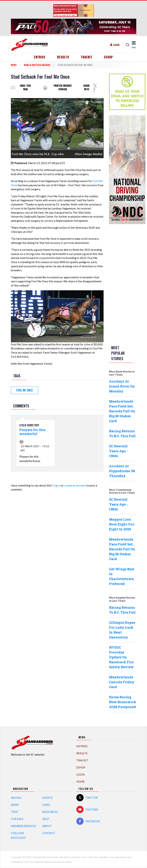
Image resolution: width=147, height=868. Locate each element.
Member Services (23, 826)
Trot (15, 812)
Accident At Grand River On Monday (122, 386)
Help (46, 819)
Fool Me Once (25, 390)
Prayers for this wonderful (32, 432)
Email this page (25, 87)
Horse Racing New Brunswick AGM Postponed (123, 702)
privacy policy (64, 862)
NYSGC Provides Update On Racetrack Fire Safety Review (121, 657)
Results (63, 57)
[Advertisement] (124, 284)
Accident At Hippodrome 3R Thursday (122, 471)
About (47, 826)
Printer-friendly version (63, 87)
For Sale (17, 819)
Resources (50, 812)
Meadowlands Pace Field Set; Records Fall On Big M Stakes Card (122, 411)
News (14, 65)
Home (80, 782)
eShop (108, 57)
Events (47, 798)
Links (46, 805)
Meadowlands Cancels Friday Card (122, 682)
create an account (75, 485)
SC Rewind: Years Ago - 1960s (118, 451)
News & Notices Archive (37, 65)
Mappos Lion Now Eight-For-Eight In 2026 (122, 524)
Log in (57, 485)
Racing (16, 798)
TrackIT (86, 57)
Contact (49, 833)
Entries (40, 57)
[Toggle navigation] (134, 45)
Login (116, 45)
